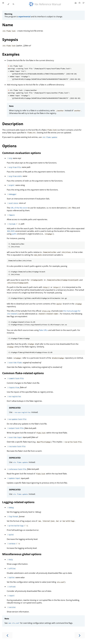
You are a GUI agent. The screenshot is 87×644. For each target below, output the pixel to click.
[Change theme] (8, 4)
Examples (11, 54)
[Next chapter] (80, 635)
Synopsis (10, 39)
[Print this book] (76, 3)
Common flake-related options (23, 373)
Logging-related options (18, 502)
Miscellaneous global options (22, 554)
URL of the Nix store (19, 208)
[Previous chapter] (7, 635)
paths (14, 234)
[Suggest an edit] (83, 3)
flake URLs (43, 330)
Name (8, 25)
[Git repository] (80, 3)
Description (13, 124)
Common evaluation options (22, 153)
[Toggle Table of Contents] (3, 4)
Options (9, 146)
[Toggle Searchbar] (13, 4)
